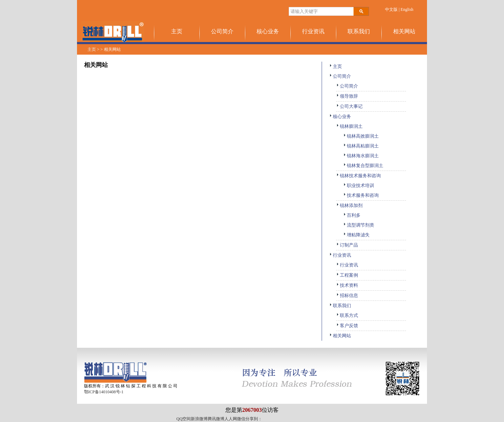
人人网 (231, 419)
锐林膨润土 (349, 126)
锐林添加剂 (349, 205)
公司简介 (222, 31)
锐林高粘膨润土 (361, 146)
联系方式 (347, 315)
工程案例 (347, 275)
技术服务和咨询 (361, 195)
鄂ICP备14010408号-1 (104, 392)
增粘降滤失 (356, 235)
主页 (177, 31)
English (407, 9)
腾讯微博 (216, 419)
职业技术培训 (359, 185)
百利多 (352, 215)
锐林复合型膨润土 (363, 165)
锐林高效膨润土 (361, 136)
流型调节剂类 (359, 225)
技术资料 (347, 285)
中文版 (391, 9)
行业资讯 (313, 31)
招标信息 (347, 295)
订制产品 (347, 245)
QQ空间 (184, 419)
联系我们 (359, 31)
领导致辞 (347, 96)
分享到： (254, 419)
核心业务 (268, 31)
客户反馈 (347, 326)
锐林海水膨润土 (361, 156)
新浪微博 (199, 419)
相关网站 (404, 31)
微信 (241, 419)
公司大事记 (349, 106)
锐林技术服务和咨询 (358, 176)
